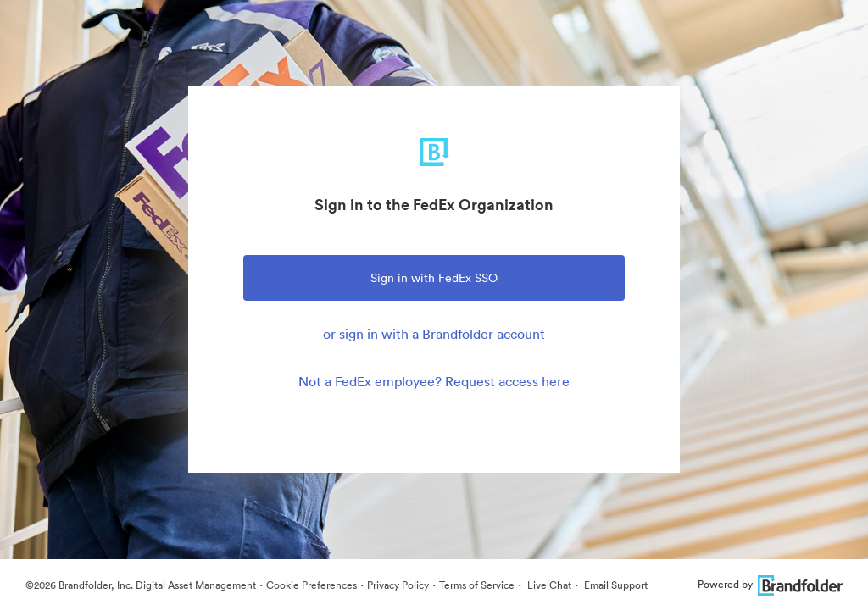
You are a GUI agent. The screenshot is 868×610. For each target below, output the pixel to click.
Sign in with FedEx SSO (434, 278)
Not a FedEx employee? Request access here (434, 381)
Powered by (770, 584)
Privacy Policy (398, 585)
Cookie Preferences (312, 585)
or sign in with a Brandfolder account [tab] (434, 334)
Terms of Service (477, 585)
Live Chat (548, 585)
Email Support (615, 585)
